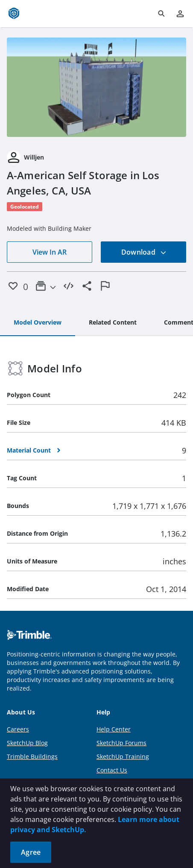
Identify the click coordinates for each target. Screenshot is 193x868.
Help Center (114, 729)
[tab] (38, 323)
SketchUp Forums (121, 743)
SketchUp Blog (27, 743)
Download (144, 252)
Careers (18, 729)
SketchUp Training (123, 756)
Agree (31, 852)
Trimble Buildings (32, 756)
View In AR (50, 252)
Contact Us (112, 770)
